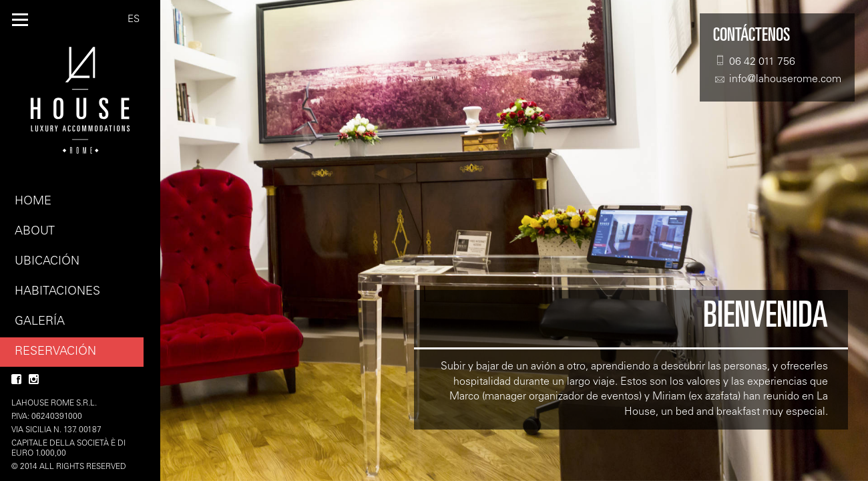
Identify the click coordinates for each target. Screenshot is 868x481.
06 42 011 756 (754, 61)
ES (134, 20)
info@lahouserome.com (777, 79)
